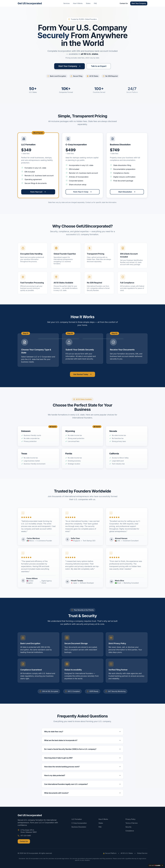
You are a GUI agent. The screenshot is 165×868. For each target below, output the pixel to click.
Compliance (130, 831)
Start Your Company (139, 3)
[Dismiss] (162, 865)
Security (128, 827)
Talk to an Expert (99, 66)
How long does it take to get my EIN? (83, 758)
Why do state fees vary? (83, 732)
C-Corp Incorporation (79, 823)
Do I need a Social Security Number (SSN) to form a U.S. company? (83, 749)
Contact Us (124, 3)
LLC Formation (77, 819)
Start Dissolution (127, 192)
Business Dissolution (79, 827)
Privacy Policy (130, 819)
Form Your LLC (38, 192)
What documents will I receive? (83, 793)
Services (66, 3)
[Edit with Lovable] (155, 865)
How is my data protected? (83, 775)
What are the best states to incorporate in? (83, 740)
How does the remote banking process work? (83, 767)
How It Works (78, 3)
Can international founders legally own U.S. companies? (83, 784)
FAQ (95, 3)
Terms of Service (132, 823)
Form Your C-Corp (82, 192)
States (88, 3)
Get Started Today (82, 374)
